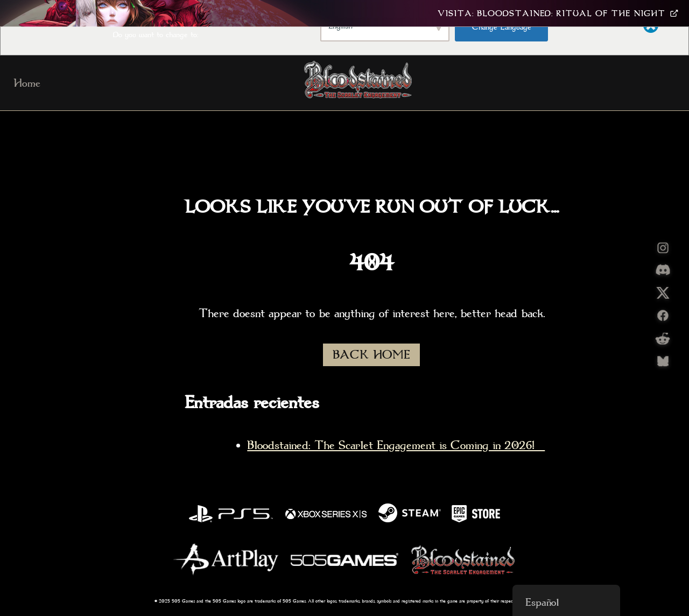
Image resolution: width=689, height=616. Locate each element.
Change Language (502, 27)
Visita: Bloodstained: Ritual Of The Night (558, 13)
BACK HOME (371, 355)
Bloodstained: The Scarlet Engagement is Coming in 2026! (396, 445)
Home (27, 83)
